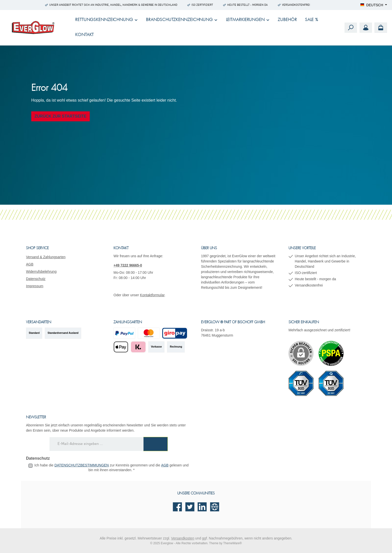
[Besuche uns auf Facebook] (177, 507)
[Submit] (155, 444)
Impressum (35, 286)
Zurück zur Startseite (60, 116)
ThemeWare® (232, 543)
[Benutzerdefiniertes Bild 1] (331, 353)
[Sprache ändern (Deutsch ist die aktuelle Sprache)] (374, 5)
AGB (30, 264)
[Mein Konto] (366, 28)
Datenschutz (36, 279)
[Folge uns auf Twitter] (190, 507)
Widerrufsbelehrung (41, 271)
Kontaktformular (152, 295)
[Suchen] (351, 28)
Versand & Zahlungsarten (46, 257)
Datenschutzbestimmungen (82, 465)
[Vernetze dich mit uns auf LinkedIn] (202, 507)
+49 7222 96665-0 (128, 265)
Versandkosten (183, 538)
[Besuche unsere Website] (215, 507)
